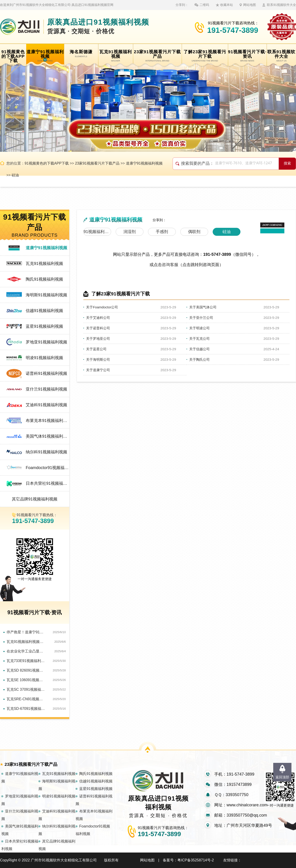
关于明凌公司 (199, 328)
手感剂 (162, 232)
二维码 (204, 5)
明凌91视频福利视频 (44, 358)
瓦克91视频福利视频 (44, 264)
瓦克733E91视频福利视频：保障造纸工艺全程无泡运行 (26, 661)
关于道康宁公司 (98, 370)
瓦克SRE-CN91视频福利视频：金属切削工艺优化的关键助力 (26, 699)
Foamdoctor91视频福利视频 (47, 468)
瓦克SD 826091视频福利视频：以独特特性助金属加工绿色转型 (26, 670)
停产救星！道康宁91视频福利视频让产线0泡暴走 (26, 632)
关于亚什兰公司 (201, 318)
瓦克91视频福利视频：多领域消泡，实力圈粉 (26, 642)
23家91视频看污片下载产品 (97, 163)
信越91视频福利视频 (44, 311)
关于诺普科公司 (98, 328)
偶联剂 (194, 232)
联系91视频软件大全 (281, 5)
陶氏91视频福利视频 (44, 279)
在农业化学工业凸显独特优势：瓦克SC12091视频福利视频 (26, 651)
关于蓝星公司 (96, 349)
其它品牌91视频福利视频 (35, 499)
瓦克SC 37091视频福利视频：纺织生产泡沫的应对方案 (26, 689)
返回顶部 (282, 777)
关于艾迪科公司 (98, 318)
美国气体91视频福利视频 (47, 436)
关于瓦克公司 (199, 339)
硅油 (15, 175)
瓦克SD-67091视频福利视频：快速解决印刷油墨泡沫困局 (26, 709)
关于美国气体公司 (203, 307)
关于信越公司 (199, 349)
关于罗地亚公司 (98, 339)
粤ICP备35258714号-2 (196, 860)
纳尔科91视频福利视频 (46, 452)
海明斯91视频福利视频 (46, 295)
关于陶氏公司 (199, 359)
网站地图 (250, 5)
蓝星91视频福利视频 (44, 326)
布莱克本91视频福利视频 (47, 421)
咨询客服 (170, 265)
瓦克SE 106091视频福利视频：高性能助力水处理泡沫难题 (26, 680)
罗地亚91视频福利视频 (46, 342)
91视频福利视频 (97, 232)
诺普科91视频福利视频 (46, 373)
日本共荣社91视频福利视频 (47, 483)
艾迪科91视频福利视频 (46, 405)
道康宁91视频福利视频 (144, 163)
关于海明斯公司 (98, 359)
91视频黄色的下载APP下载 (47, 163)
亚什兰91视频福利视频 (46, 389)
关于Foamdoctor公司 (102, 307)
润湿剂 (130, 232)
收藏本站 (227, 5)
